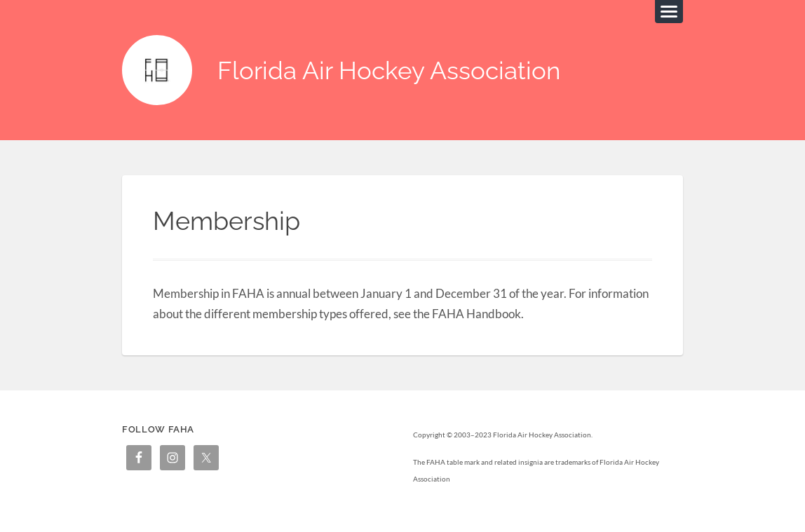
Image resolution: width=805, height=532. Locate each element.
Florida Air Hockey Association (389, 70)
